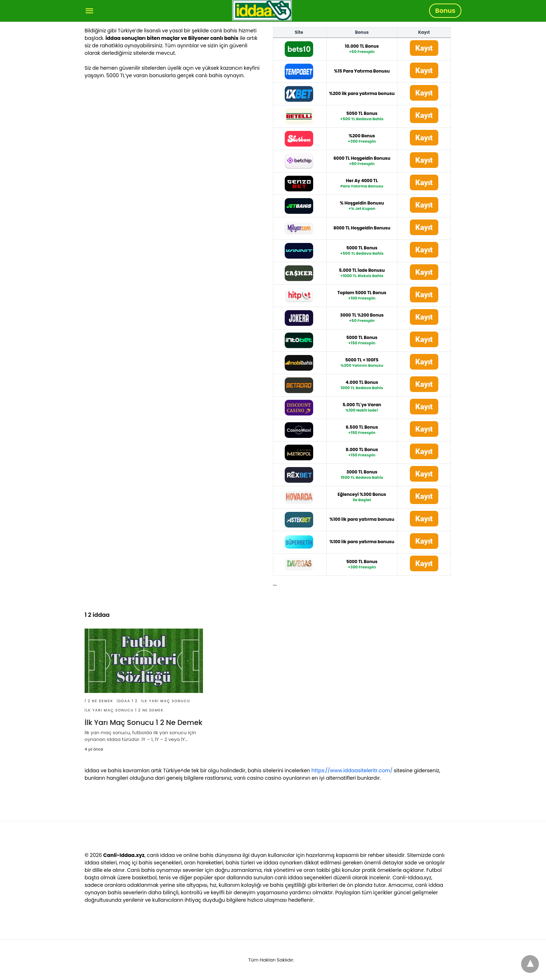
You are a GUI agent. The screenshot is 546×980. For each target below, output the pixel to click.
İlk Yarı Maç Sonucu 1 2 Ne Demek (124, 710)
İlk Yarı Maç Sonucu (166, 701)
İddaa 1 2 (127, 701)
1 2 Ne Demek (99, 701)
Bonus (445, 10)
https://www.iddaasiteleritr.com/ (352, 770)
